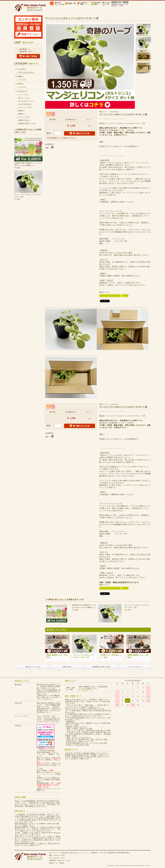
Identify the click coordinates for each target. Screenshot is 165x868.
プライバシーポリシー (135, 667)
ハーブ (103, 296)
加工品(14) (22, 91)
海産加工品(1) (24, 120)
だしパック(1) (24, 117)
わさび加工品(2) (25, 104)
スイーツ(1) (23, 95)
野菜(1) (21, 84)
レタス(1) (22, 87)
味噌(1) (21, 114)
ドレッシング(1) (25, 107)
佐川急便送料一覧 (86, 690)
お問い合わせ (67, 667)
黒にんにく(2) (24, 98)
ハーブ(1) (22, 69)
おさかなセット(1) (26, 101)
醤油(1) (21, 111)
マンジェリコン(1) (26, 72)
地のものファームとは (33, 667)
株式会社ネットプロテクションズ (49, 773)
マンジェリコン (114, 296)
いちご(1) (22, 80)
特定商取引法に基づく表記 (101, 667)
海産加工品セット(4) (27, 123)
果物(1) (21, 76)
